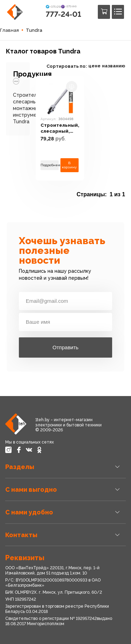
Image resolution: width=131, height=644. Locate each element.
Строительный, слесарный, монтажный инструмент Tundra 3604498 (60, 128)
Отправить (65, 347)
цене (94, 66)
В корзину (69, 165)
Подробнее (50, 165)
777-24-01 (63, 14)
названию (114, 66)
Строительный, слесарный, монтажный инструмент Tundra (31, 108)
